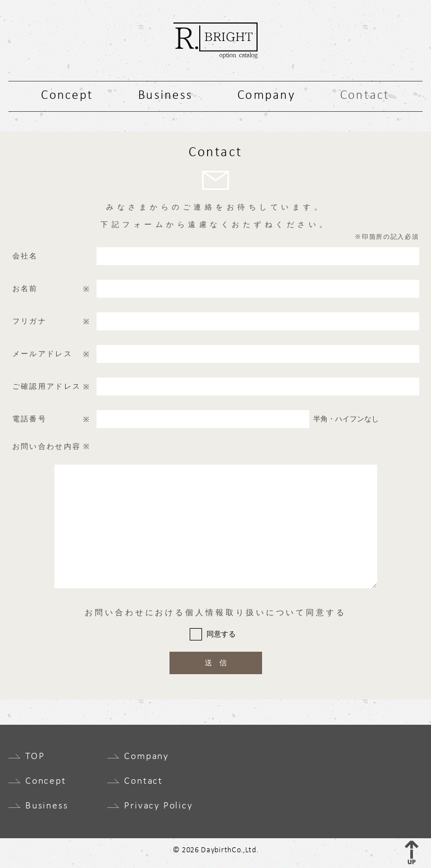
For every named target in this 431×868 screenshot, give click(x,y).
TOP (35, 757)
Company (266, 96)
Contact (365, 96)
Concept (67, 96)
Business (165, 96)
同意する (221, 634)
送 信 (216, 663)
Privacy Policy (158, 806)
